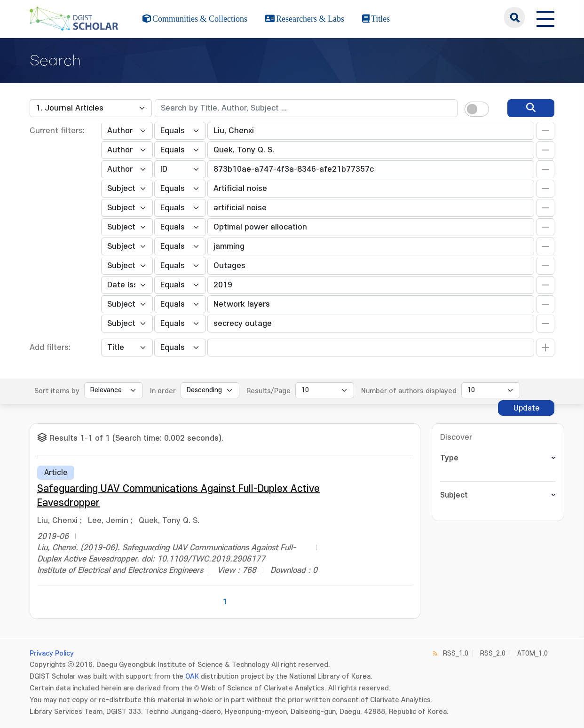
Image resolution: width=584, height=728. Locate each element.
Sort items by (57, 391)
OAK (192, 677)
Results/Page (268, 391)
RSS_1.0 (456, 653)
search (514, 17)
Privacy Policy (52, 653)
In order (163, 391)
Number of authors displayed (409, 391)
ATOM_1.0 (533, 653)
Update (526, 408)
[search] (531, 108)
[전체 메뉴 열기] (545, 17)
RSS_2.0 (493, 653)
